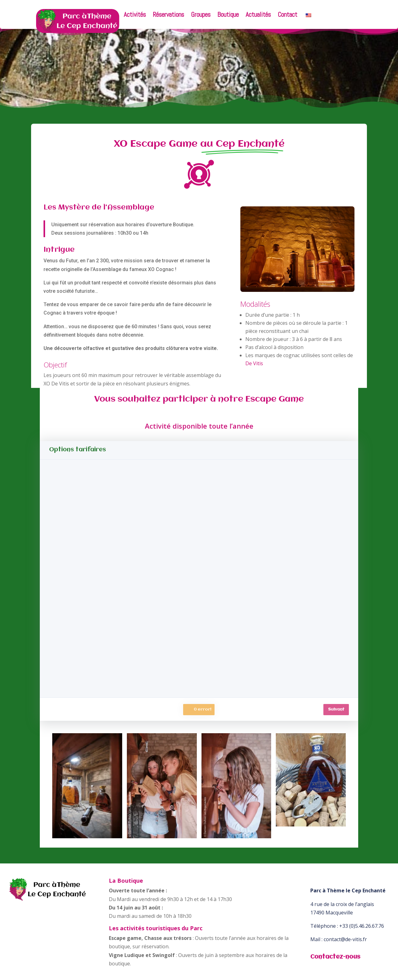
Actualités (258, 16)
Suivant (336, 709)
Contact (287, 16)
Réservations (168, 16)
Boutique (228, 16)
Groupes (201, 16)
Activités (135, 16)
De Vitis (254, 363)
